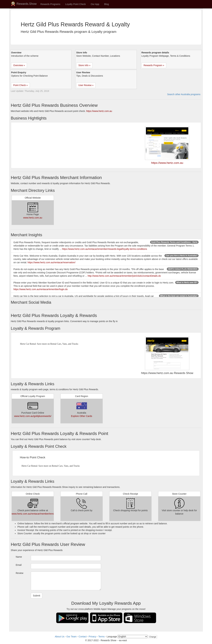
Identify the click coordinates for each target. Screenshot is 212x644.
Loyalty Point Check (76, 4)
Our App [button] (95, 4)
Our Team (71, 637)
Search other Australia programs (184, 94)
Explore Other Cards (82, 416)
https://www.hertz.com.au (99, 111)
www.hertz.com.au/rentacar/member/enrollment (36, 514)
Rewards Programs (50, 4)
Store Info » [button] (84, 65)
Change (153, 637)
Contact (83, 637)
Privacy (92, 637)
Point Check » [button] (20, 85)
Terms (101, 637)
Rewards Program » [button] (154, 65)
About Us (60, 637)
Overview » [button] (19, 65)
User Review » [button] (86, 85)
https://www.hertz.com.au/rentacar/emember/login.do (41, 289)
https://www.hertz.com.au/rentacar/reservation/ (52, 262)
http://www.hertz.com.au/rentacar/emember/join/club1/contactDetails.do (124, 276)
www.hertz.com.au (33, 218)
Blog (106, 4)
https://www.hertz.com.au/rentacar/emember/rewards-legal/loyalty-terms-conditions (105, 249)
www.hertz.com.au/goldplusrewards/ (33, 416)
